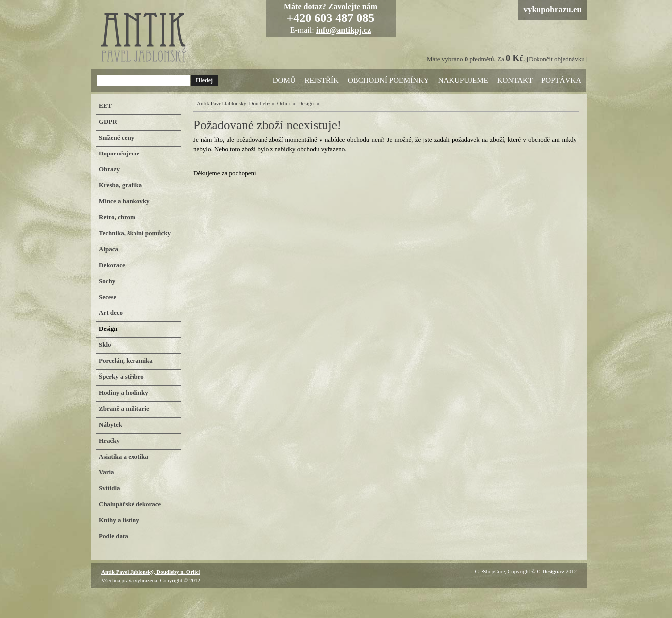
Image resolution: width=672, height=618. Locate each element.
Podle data (113, 536)
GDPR (108, 121)
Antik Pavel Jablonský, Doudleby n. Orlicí (243, 103)
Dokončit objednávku (556, 59)
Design (306, 103)
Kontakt (515, 80)
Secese (107, 297)
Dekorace (112, 265)
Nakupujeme (463, 80)
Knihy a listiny (119, 520)
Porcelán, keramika (126, 361)
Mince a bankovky (124, 201)
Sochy (107, 281)
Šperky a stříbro (121, 377)
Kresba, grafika (120, 185)
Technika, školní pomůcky (135, 233)
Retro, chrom (117, 217)
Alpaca (108, 249)
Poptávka (561, 80)
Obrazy (109, 169)
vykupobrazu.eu (552, 10)
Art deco (111, 313)
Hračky (109, 440)
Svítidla (109, 488)
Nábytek (110, 424)
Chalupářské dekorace (130, 504)
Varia (106, 472)
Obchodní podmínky (389, 80)
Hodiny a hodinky (124, 392)
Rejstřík (322, 80)
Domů (284, 80)
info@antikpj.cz (344, 30)
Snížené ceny (116, 137)
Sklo (105, 345)
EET (105, 105)
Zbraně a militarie (124, 408)
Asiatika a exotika (124, 456)
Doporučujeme (119, 153)
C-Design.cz (550, 571)
